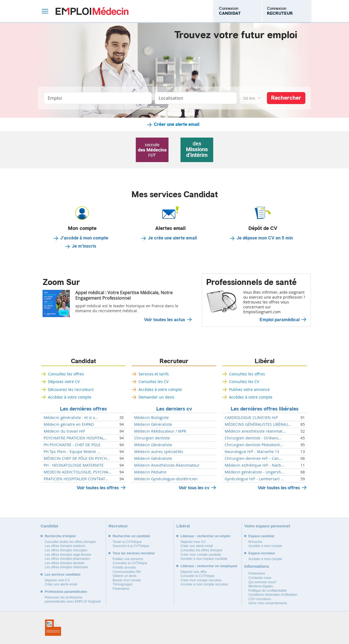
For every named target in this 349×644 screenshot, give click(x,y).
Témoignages (123, 584)
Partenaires (121, 589)
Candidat (83, 361)
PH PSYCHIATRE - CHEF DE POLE (72, 445)
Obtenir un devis (124, 576)
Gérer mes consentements (268, 603)
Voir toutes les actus (165, 320)
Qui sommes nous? (262, 582)
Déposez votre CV (64, 382)
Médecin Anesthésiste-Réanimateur (167, 465)
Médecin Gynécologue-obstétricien (166, 479)
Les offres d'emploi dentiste (65, 563)
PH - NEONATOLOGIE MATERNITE (74, 465)
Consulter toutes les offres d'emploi (70, 542)
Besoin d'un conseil (127, 580)
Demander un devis (157, 397)
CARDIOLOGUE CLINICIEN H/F (251, 418)
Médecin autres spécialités (159, 452)
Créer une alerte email (177, 124)
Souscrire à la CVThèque (131, 546)
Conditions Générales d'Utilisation (273, 595)
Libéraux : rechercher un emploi (205, 536)
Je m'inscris (84, 246)
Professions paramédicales (66, 592)
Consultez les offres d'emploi (201, 550)
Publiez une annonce (128, 559)
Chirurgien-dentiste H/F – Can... (253, 458)
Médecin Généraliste (153, 424)
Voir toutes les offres (98, 488)
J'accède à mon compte (84, 238)
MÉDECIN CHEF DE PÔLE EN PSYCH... (77, 458)
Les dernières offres (83, 409)
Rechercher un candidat (131, 536)
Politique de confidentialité (267, 591)
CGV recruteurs (260, 599)
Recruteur (174, 361)
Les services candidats (63, 575)
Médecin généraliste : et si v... (71, 418)
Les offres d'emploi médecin (65, 546)
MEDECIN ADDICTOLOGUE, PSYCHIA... (78, 472)
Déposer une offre (194, 572)
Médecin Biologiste (151, 418)
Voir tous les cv (194, 488)
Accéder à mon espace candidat (204, 559)
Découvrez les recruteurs (71, 389)
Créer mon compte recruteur (201, 580)
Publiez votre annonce (249, 389)
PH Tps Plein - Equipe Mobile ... (72, 452)
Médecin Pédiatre (150, 472)
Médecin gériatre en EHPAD (69, 424)
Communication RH (127, 572)
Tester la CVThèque (127, 542)
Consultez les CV (154, 382)
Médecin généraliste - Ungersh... (255, 472)
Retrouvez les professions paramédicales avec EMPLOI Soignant (73, 600)
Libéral (265, 361)
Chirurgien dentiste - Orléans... (253, 438)
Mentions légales (261, 586)
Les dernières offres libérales (265, 409)
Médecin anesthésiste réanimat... (255, 431)
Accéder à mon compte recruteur (204, 584)
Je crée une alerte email (172, 238)
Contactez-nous (260, 578)
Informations (257, 566)
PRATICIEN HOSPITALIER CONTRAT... (76, 479)
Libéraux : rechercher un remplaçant (209, 566)
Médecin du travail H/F (64, 431)
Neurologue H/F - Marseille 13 (252, 452)
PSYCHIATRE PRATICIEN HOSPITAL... (75, 438)
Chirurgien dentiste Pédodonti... (254, 445)
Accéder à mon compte (265, 546)
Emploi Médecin (92, 11)
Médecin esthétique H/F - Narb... (255, 465)
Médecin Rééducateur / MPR (160, 431)
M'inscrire (255, 542)
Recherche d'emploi (60, 536)
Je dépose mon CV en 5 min (265, 238)
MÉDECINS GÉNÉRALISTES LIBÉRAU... (258, 424)
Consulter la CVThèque (198, 576)
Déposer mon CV (57, 580)
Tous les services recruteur (134, 553)
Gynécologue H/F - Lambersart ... (254, 479)
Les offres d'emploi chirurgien (66, 550)
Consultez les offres (66, 374)
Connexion (230, 11)
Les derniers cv (174, 409)
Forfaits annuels (124, 567)
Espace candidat (261, 536)
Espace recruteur (262, 553)
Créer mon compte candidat (201, 555)
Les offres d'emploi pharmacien (67, 559)
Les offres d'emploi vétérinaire (67, 567)
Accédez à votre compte (70, 397)
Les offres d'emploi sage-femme (68, 555)
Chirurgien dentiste (152, 438)
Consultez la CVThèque (130, 563)
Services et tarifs (154, 374)
